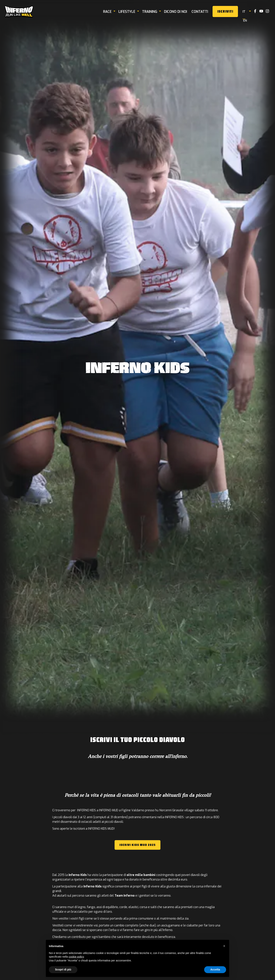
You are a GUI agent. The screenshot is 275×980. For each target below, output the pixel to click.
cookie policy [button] (76, 957)
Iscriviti (228, 11)
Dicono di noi (178, 12)
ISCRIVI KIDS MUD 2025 (137, 845)
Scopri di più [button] (63, 969)
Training (152, 12)
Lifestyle (129, 12)
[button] (224, 946)
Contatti (202, 12)
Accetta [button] (215, 969)
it (246, 12)
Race (110, 12)
